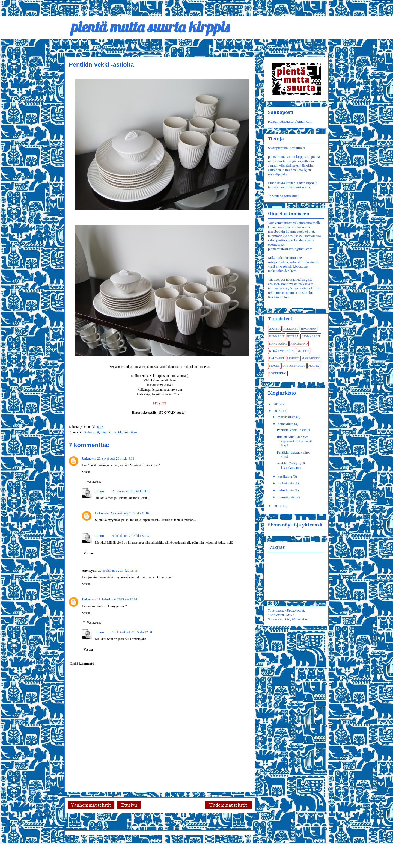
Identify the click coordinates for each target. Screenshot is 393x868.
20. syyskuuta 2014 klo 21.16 (129, 513)
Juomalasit (311, 336)
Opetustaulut (294, 366)
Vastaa (86, 472)
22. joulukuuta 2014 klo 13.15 (118, 571)
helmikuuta (286, 490)
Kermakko (299, 343)
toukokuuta (286, 483)
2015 (277, 404)
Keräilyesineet (282, 351)
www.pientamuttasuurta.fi (286, 148)
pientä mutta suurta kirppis (147, 27)
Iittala (293, 336)
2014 (277, 411)
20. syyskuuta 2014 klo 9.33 (116, 458)
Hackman (309, 328)
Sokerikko (130, 432)
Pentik (117, 432)
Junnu (99, 491)
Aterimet (291, 328)
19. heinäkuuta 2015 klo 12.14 (117, 599)
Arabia (275, 328)
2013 (277, 506)
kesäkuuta (285, 476)
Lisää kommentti (82, 663)
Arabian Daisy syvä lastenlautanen (291, 465)
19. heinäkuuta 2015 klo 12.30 (132, 632)
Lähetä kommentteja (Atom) (164, 822)
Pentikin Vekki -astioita (293, 430)
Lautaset (106, 432)
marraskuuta (287, 417)
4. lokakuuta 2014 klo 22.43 (131, 536)
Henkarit (277, 336)
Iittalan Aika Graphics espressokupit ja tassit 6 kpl (294, 441)
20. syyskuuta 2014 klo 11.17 (131, 491)
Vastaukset (94, 482)
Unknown (89, 458)
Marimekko (311, 358)
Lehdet (293, 358)
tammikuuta (287, 497)
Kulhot (303, 351)
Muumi (274, 366)
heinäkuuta (286, 424)
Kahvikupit (92, 432)
